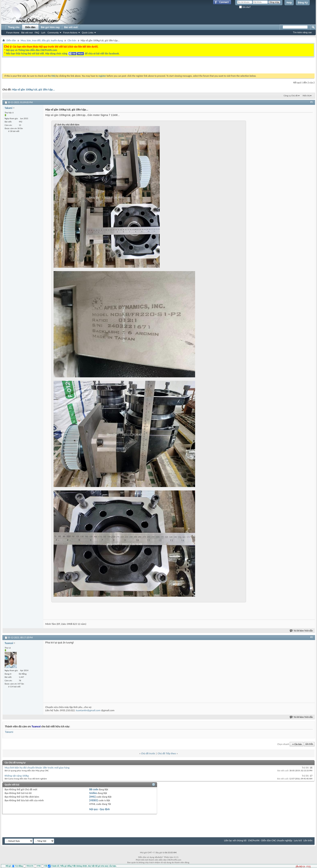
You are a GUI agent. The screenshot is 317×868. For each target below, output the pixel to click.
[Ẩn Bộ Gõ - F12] (303, 866)
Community (53, 33)
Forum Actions (70, 33)
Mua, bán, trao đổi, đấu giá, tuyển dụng (42, 40)
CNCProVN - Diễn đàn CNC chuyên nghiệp (270, 840)
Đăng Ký (303, 3)
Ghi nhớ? (245, 7)
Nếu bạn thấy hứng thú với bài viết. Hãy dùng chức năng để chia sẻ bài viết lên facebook (62, 54)
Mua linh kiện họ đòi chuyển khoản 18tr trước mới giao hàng (37, 768)
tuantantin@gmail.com (88, 710)
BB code (94, 789)
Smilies (93, 793)
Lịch (43, 33)
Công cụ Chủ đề (291, 96)
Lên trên (309, 744)
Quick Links (88, 33)
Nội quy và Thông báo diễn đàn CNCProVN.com (31, 50)
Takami (9, 732)
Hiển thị (306, 96)
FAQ (37, 33)
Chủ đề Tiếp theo (167, 753)
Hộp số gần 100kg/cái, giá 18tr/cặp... (34, 90)
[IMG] (93, 797)
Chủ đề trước (148, 753)
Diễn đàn (30, 27)
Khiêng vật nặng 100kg (17, 776)
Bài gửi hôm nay (50, 27)
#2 (312, 637)
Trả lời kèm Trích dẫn (301, 631)
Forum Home (13, 33)
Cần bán (72, 40)
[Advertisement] (108, 66)
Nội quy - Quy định (100, 809)
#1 (312, 102)
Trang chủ (14, 27)
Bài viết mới (27, 33)
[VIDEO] (94, 800)
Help (289, 3)
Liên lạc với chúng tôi (235, 840)
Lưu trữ (298, 840)
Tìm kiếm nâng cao (302, 32)
